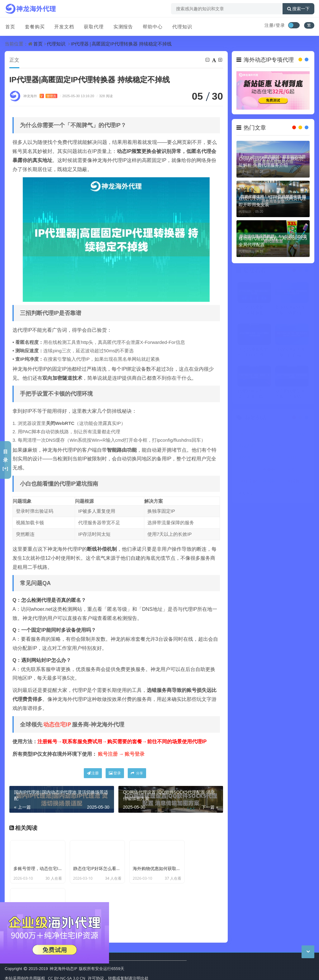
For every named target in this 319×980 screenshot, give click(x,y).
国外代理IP (300, 483)
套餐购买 (34, 26)
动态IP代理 (251, 448)
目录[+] (5, 460)
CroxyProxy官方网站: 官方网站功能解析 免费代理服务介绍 (271, 162)
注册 (93, 773)
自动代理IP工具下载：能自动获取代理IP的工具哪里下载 (290, 354)
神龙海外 (40, 96)
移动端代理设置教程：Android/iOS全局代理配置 (273, 241)
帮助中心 (151, 26)
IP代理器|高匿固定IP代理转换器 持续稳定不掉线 (121, 44)
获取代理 (93, 26)
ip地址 (275, 495)
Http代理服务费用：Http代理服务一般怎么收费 (253, 354)
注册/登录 (275, 25)
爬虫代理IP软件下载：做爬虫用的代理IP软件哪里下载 (290, 312)
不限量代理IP (300, 495)
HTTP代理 (300, 460)
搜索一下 (298, 9)
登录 (115, 773)
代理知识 (180, 26)
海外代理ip (276, 471)
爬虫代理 (300, 471)
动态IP (275, 436)
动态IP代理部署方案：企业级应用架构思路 (290, 396)
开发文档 (63, 26)
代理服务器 (251, 460)
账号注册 (108, 754)
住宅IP (250, 483)
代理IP (250, 436)
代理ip (299, 436)
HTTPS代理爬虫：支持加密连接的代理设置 (253, 312)
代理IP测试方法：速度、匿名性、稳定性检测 (253, 396)
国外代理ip (276, 483)
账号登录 (135, 754)
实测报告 (122, 26)
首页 (10, 26)
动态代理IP (251, 471)
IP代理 (275, 448)
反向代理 (251, 495)
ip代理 (275, 460)
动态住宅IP (57, 725)
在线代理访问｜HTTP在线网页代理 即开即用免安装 (272, 201)
